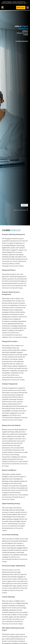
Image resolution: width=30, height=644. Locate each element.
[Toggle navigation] (28, 8)
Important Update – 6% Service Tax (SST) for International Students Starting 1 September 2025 (15, 2)
